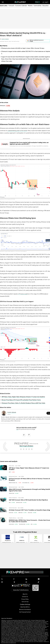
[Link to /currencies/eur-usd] (13, 513)
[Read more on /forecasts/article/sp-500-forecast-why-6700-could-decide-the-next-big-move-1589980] (3, 501)
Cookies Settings (25, 604)
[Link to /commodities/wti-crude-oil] (28, 483)
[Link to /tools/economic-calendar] (21, 6)
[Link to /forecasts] (11, 6)
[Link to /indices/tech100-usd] (24, 524)
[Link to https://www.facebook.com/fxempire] (19, 579)
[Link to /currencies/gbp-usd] (22, 513)
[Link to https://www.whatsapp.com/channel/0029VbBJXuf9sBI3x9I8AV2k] (31, 582)
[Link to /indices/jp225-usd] (14, 493)
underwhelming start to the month (17, 131)
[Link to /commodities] (37, 6)
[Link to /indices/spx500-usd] (21, 503)
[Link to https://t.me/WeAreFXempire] (19, 582)
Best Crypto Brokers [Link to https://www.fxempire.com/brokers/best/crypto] (26, 446)
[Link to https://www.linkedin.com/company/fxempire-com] (31, 579)
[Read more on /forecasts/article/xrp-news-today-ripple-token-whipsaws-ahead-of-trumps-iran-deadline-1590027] (3, 469)
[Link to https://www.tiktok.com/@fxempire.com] (43, 582)
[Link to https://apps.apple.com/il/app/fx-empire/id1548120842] (16, 586)
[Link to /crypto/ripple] (12, 472)
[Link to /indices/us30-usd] (13, 524)
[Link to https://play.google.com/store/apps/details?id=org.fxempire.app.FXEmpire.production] (25, 586)
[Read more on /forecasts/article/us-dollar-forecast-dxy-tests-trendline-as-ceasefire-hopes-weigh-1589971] (3, 511)
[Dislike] (29, 435)
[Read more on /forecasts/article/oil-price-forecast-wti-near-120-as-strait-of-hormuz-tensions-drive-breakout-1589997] (3, 479)
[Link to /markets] (30, 6)
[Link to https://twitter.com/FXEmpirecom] (7, 579)
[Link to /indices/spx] (12, 503)
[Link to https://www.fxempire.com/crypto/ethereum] (6, 106)
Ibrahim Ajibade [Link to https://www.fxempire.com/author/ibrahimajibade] (12, 412)
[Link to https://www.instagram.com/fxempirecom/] (7, 582)
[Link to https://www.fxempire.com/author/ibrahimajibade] (5, 39)
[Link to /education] (45, 6)
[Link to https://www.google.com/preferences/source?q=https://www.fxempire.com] (38, 41)
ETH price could (23, 294)
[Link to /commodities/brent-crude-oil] (15, 483)
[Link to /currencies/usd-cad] (32, 513)
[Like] (24, 435)
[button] (3, 2)
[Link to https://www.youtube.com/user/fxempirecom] (43, 579)
